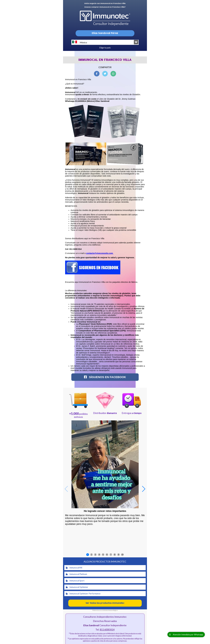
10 (122, 555)
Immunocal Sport (75, 581)
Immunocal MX (74, 568)
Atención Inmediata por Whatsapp (186, 635)
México (80, 42)
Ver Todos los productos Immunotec (105, 603)
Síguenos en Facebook (105, 377)
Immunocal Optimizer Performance (83, 594)
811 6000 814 (107, 630)
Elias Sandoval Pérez (105, 33)
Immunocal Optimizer (77, 587)
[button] (144, 489)
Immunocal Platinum (76, 574)
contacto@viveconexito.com (100, 253)
